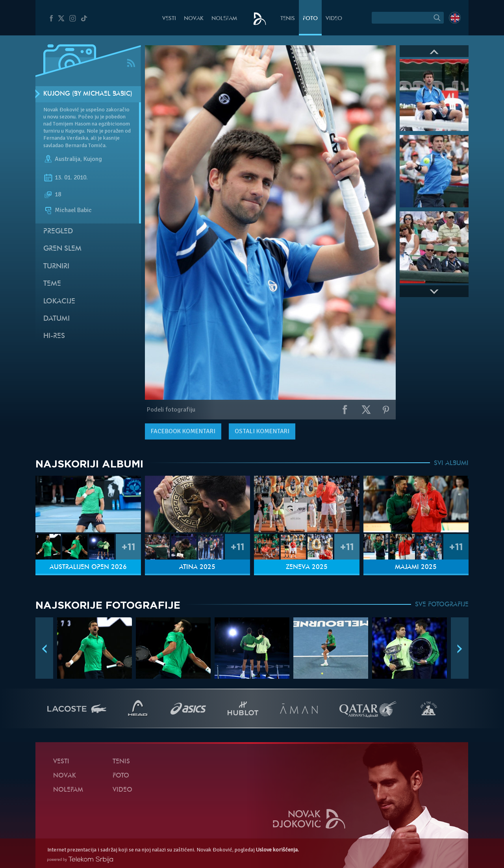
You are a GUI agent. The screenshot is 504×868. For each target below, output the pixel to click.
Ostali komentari (262, 431)
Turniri (56, 267)
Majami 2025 (416, 567)
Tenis (288, 19)
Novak (194, 19)
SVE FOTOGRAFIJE (442, 605)
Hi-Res (54, 336)
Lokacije (59, 302)
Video (334, 19)
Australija (68, 159)
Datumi (57, 319)
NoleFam (224, 19)
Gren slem (62, 249)
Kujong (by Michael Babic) (88, 94)
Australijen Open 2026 (88, 567)
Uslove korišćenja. (277, 850)
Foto (310, 19)
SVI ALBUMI (451, 464)
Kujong (93, 159)
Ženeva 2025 (307, 567)
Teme (52, 284)
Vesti (169, 19)
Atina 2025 (197, 567)
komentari (183, 431)
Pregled (58, 232)
